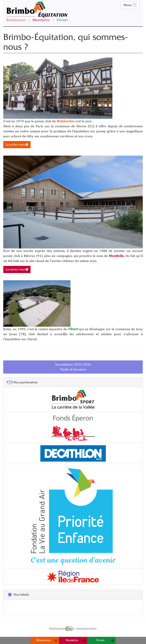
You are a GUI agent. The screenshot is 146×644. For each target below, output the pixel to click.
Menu (130, 5)
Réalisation (61, 628)
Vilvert (62, 20)
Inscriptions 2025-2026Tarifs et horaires (73, 367)
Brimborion (16, 20)
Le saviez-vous (17, 144)
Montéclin (41, 20)
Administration (87, 628)
